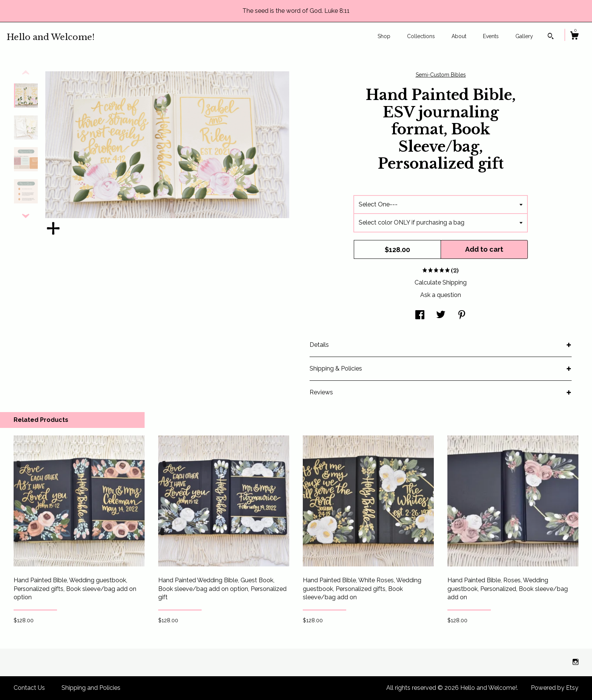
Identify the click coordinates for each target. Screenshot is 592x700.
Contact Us (29, 688)
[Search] (551, 37)
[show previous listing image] (26, 73)
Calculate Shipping (441, 282)
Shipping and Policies (91, 688)
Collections (421, 36)
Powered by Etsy (555, 688)
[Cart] (574, 37)
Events (491, 36)
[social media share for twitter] (441, 316)
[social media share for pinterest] (462, 316)
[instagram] (576, 662)
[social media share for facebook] (420, 316)
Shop (384, 36)
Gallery (524, 36)
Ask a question (441, 295)
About (459, 36)
